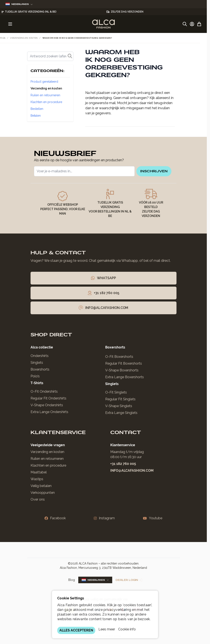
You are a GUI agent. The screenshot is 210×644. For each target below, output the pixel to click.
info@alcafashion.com (132, 473)
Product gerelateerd (44, 82)
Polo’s (35, 378)
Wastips (37, 481)
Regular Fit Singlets (120, 401)
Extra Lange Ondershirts (49, 414)
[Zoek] (50, 56)
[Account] (192, 24)
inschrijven (151, 172)
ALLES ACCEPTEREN (76, 630)
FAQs (3, 38)
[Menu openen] (10, 24)
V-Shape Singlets (119, 408)
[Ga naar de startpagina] (103, 24)
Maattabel (39, 474)
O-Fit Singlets (116, 394)
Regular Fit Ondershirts (48, 400)
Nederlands (19, 4)
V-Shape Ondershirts (47, 407)
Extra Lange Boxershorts (125, 379)
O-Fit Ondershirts (44, 394)
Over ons (38, 502)
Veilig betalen (41, 488)
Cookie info (127, 629)
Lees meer (107, 629)
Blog (72, 582)
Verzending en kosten (24, 38)
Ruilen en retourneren (45, 95)
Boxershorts (40, 372)
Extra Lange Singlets (121, 415)
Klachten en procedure (46, 102)
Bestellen (37, 109)
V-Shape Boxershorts (122, 372)
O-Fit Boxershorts (119, 359)
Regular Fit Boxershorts (124, 366)
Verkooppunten (43, 495)
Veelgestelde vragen (48, 447)
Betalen (36, 116)
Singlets (37, 365)
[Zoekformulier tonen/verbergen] (185, 24)
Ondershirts (40, 358)
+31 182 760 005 (123, 466)
